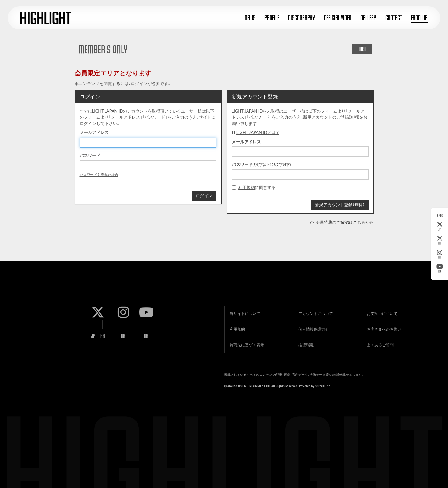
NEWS (250, 18)
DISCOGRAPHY (302, 18)
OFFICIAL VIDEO (338, 18)
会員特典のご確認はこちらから (345, 222)
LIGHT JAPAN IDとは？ (258, 132)
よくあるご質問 (380, 345)
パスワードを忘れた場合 (99, 174)
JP (440, 226)
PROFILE (272, 18)
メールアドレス (94, 132)
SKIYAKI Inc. (323, 386)
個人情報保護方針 (313, 329)
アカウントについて (315, 313)
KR (440, 240)
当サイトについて (245, 313)
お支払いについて (382, 313)
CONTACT (394, 18)
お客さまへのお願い (384, 329)
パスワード (90, 155)
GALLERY (368, 18)
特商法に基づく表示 (247, 345)
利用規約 (247, 187)
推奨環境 (305, 345)
